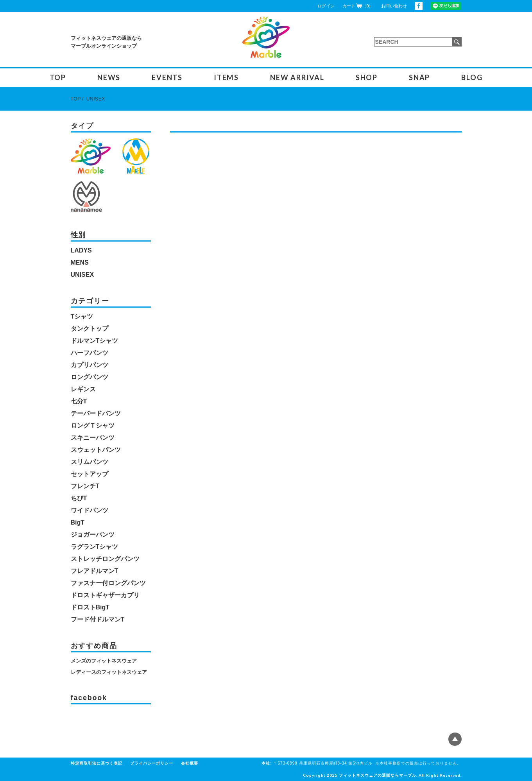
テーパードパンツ (96, 413)
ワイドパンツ (90, 510)
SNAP (419, 77)
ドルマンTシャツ (95, 341)
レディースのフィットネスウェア (109, 672)
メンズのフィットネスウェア (104, 661)
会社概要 (190, 763)
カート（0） (358, 6)
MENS (80, 262)
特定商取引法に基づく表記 (97, 763)
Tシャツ (82, 316)
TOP (58, 77)
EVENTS (167, 77)
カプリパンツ (90, 365)
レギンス (83, 389)
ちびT (79, 498)
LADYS (81, 250)
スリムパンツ (90, 462)
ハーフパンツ (90, 353)
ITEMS (226, 77)
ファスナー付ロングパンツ (108, 583)
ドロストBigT (90, 607)
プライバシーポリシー (152, 763)
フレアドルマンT (95, 571)
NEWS (109, 77)
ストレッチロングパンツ (105, 559)
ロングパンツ (90, 377)
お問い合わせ (394, 6)
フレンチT (85, 486)
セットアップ (90, 474)
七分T (79, 401)
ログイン (326, 6)
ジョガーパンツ (93, 535)
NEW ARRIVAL (297, 77)
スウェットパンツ (96, 450)
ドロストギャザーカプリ (105, 595)
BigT (78, 522)
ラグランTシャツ (95, 547)
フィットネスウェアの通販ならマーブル (378, 775)
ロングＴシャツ (93, 425)
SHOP (367, 77)
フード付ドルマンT (98, 619)
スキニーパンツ (93, 438)
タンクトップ (90, 329)
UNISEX (96, 99)
